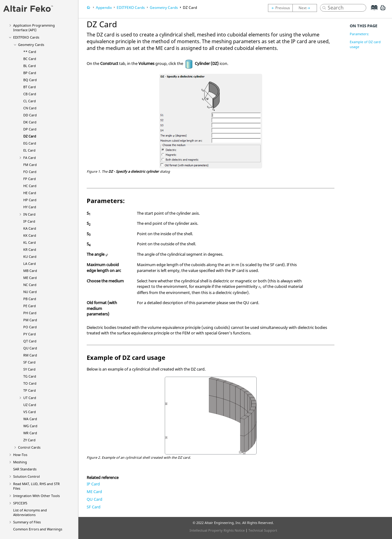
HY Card (30, 207)
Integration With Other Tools (36, 496)
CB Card (30, 94)
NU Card (30, 292)
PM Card (30, 320)
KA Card (30, 228)
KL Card (30, 242)
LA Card (30, 264)
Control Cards (29, 447)
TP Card (30, 390)
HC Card (30, 186)
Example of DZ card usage (365, 44)
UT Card (30, 398)
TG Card (30, 376)
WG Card (30, 426)
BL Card (30, 66)
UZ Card (30, 405)
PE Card (30, 306)
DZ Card (30, 136)
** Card (30, 52)
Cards (26, 37)
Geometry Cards (31, 45)
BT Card (30, 87)
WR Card (30, 433)
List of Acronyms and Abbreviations (30, 512)
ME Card (30, 278)
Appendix (104, 8)
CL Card (30, 101)
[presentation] (107, 255)
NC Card (30, 285)
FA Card (30, 158)
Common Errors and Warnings (38, 529)
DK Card (30, 122)
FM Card (30, 165)
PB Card (30, 299)
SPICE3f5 (20, 503)
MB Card (30, 271)
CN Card (30, 108)
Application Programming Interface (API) (34, 28)
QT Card (30, 341)
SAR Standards (25, 469)
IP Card (29, 221)
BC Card (30, 59)
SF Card (29, 362)
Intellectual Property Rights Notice (217, 530)
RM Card (30, 355)
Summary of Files (27, 522)
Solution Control (26, 476)
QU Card (30, 348)
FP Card (30, 179)
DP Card (30, 129)
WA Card (30, 419)
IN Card (29, 214)
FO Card (30, 172)
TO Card (30, 383)
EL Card (29, 150)
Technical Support (263, 530)
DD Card (30, 115)
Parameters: (359, 34)
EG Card (30, 143)
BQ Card (30, 80)
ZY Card (29, 440)
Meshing (20, 462)
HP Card (30, 200)
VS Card (30, 412)
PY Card (30, 334)
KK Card (30, 235)
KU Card (30, 256)
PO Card (30, 327)
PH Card (30, 313)
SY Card (29, 369)
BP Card (30, 73)
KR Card (30, 249)
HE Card (30, 193)
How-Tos (20, 455)
